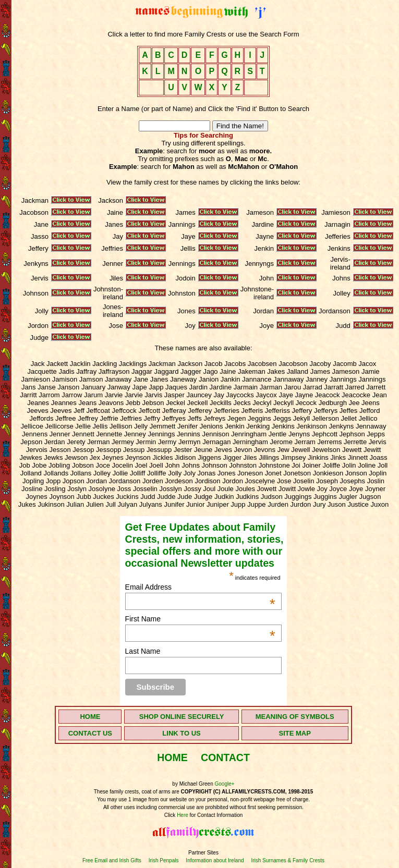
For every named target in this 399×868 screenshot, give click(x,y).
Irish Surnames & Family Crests (288, 860)
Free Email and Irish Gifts (112, 860)
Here (183, 815)
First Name (200, 619)
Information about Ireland (215, 860)
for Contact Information (216, 815)
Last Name (143, 651)
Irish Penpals (164, 860)
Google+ (225, 784)
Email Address (200, 587)
